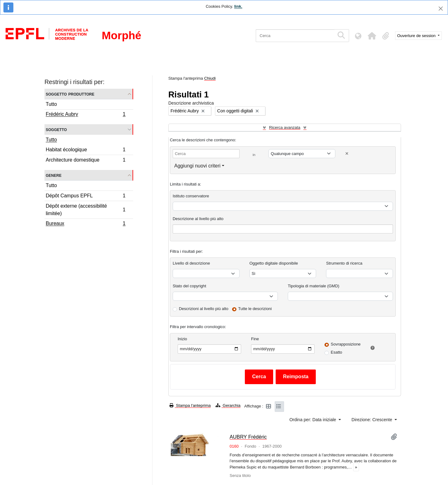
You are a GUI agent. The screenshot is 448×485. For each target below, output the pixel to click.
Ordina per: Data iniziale (313, 420)
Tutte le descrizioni (255, 309)
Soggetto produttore (70, 94)
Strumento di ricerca (344, 263)
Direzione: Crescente (373, 420)
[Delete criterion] (347, 154)
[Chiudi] (441, 9)
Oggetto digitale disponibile (274, 263)
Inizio (182, 339)
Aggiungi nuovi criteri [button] (197, 166)
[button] (372, 36)
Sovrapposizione (346, 344)
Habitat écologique (86, 151)
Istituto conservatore (191, 196)
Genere (54, 175)
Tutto (51, 104)
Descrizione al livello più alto (198, 219)
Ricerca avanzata (285, 127)
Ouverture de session (417, 36)
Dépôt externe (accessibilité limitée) (86, 210)
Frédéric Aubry (86, 115)
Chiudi (210, 78)
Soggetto (56, 129)
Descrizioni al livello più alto (204, 309)
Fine (255, 339)
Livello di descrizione (191, 263)
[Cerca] (295, 36)
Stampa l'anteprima (190, 405)
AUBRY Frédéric (248, 437)
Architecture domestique (86, 161)
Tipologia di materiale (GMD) (314, 286)
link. (238, 6)
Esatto (336, 352)
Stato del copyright (189, 286)
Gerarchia (228, 405)
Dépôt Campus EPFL (86, 197)
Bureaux (86, 224)
